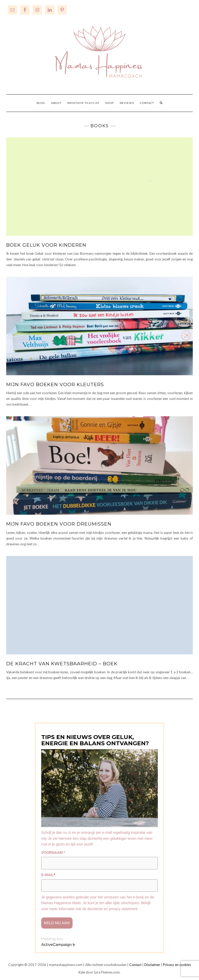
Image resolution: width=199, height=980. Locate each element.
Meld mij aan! (57, 923)
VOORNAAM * (53, 853)
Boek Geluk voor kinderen (46, 245)
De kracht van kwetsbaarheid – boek (62, 664)
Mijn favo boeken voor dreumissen (59, 524)
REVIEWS (127, 103)
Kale (82, 972)
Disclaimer (152, 965)
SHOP (109, 103)
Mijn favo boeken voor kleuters (55, 385)
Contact (135, 965)
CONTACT (147, 103)
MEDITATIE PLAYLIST (83, 103)
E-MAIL (48, 875)
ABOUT (56, 103)
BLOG (41, 103)
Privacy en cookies (177, 965)
